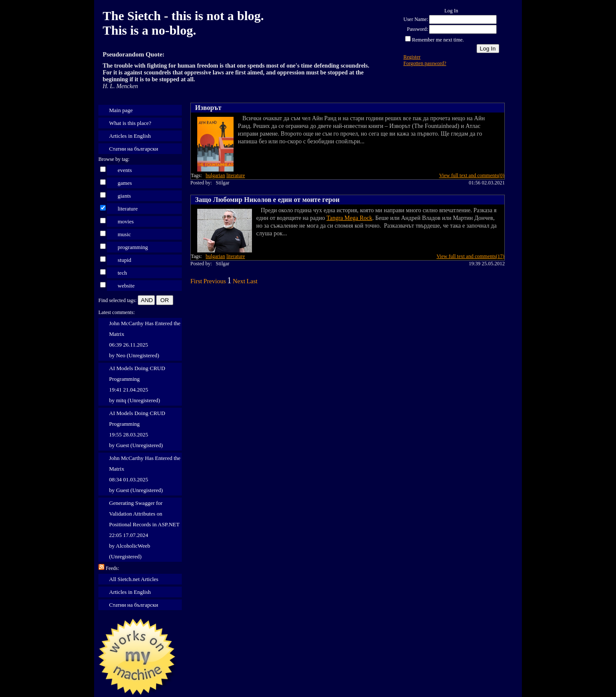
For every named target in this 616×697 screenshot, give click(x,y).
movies (126, 221)
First (196, 281)
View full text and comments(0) (472, 175)
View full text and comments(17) (470, 256)
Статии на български (134, 149)
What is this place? (130, 123)
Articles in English (130, 136)
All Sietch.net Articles (134, 579)
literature (128, 209)
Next (239, 281)
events (125, 170)
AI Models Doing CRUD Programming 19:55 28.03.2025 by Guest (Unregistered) (137, 429)
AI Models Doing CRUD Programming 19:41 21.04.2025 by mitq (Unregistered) (137, 384)
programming (133, 247)
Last (252, 281)
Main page (121, 110)
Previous (215, 281)
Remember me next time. (438, 40)
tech (122, 273)
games (125, 183)
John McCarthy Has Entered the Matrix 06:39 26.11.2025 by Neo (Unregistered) (145, 339)
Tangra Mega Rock (349, 218)
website (126, 286)
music (124, 234)
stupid (124, 260)
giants (124, 196)
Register (412, 57)
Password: (417, 29)
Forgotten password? (425, 63)
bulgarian (215, 175)
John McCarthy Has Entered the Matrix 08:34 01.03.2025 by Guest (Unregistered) (145, 474)
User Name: (416, 19)
